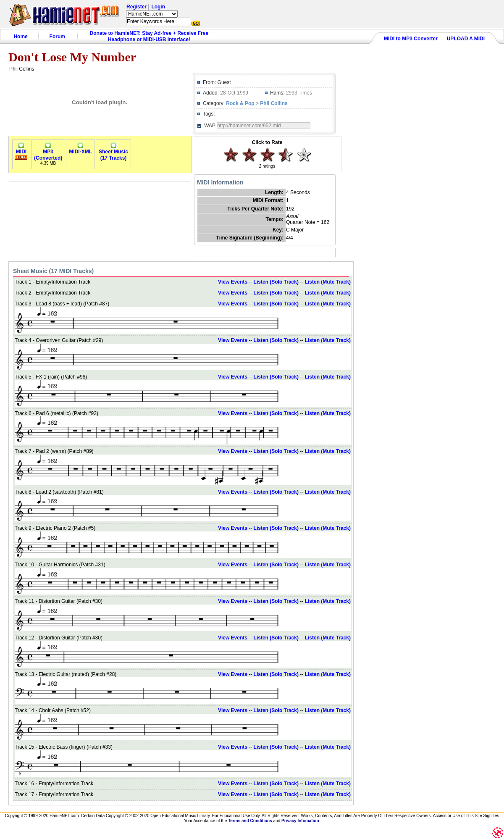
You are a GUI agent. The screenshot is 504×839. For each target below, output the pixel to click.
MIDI (21, 149)
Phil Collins (274, 103)
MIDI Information (220, 182)
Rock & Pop (240, 103)
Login (158, 7)
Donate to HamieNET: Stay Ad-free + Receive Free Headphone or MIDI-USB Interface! (149, 36)
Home (20, 37)
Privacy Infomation (300, 821)
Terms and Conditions (250, 821)
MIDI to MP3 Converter (411, 39)
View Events (233, 282)
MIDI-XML (80, 149)
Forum (57, 37)
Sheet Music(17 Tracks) (113, 153)
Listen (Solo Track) (276, 282)
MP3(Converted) (48, 153)
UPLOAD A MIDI (466, 39)
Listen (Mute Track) (328, 282)
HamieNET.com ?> (152, 14)
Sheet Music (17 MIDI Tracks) (53, 271)
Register (136, 7)
